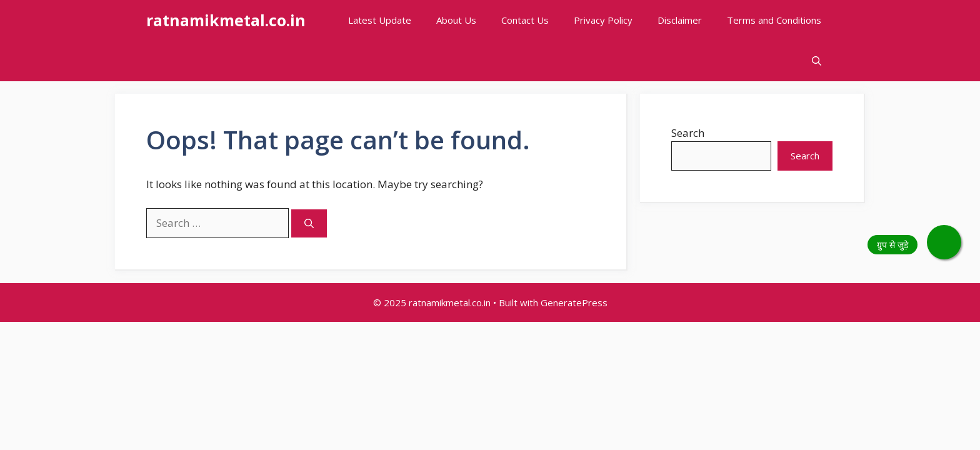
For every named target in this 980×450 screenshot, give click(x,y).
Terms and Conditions (774, 20)
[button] (817, 61)
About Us (456, 20)
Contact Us (525, 20)
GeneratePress (574, 302)
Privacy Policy (603, 20)
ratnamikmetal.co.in (226, 20)
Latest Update (380, 20)
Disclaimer (680, 20)
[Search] (309, 223)
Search (688, 133)
